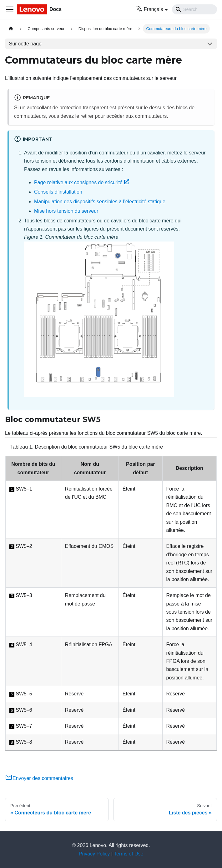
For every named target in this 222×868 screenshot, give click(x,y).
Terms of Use (129, 854)
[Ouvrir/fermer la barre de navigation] (10, 9)
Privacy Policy (94, 854)
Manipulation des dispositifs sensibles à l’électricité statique (100, 202)
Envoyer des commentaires (39, 778)
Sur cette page (25, 44)
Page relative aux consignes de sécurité (82, 182)
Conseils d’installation (58, 192)
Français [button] (149, 9)
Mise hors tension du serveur (66, 211)
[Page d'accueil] (11, 29)
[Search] (194, 9)
